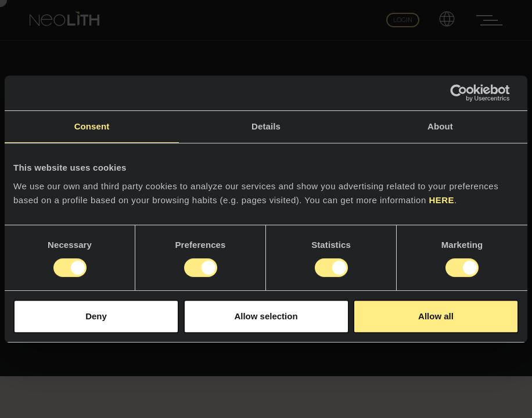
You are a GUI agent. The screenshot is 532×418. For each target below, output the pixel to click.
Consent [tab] (92, 126)
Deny (96, 316)
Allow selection (266, 316)
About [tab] (440, 126)
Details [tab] (266, 126)
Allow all (436, 316)
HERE (441, 200)
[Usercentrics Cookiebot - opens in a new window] (468, 93)
